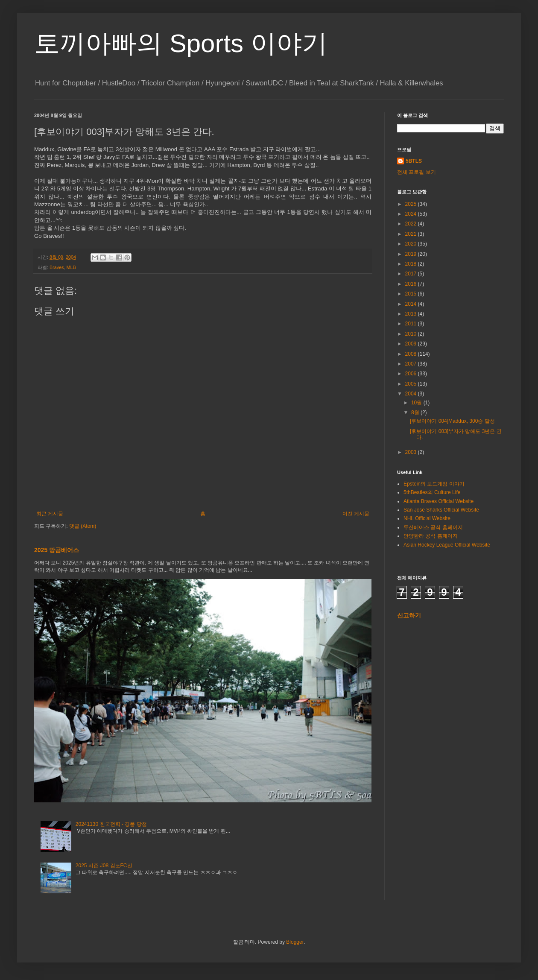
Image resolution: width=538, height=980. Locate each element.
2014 (412, 304)
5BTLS (414, 161)
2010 (412, 334)
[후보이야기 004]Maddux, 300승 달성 (452, 421)
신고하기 (409, 615)
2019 (412, 254)
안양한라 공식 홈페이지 (431, 536)
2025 (412, 204)
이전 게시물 (356, 514)
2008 (412, 354)
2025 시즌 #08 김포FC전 (104, 866)
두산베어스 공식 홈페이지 (433, 527)
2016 (412, 284)
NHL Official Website (427, 518)
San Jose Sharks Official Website (441, 510)
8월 (416, 412)
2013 (412, 314)
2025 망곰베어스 (57, 550)
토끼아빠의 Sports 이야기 (181, 43)
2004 (412, 394)
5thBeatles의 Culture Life (432, 492)
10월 (417, 403)
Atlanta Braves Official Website (439, 501)
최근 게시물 (50, 514)
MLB (71, 267)
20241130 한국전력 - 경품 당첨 (111, 824)
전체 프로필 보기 (417, 172)
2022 (412, 224)
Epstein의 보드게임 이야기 (434, 484)
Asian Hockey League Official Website (447, 545)
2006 (412, 374)
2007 (412, 364)
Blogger (295, 942)
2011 (412, 324)
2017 (412, 274)
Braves (57, 267)
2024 (412, 214)
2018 (412, 264)
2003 (412, 452)
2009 (412, 344)
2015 (412, 294)
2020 (412, 244)
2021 (412, 234)
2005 (412, 384)
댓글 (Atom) (83, 526)
